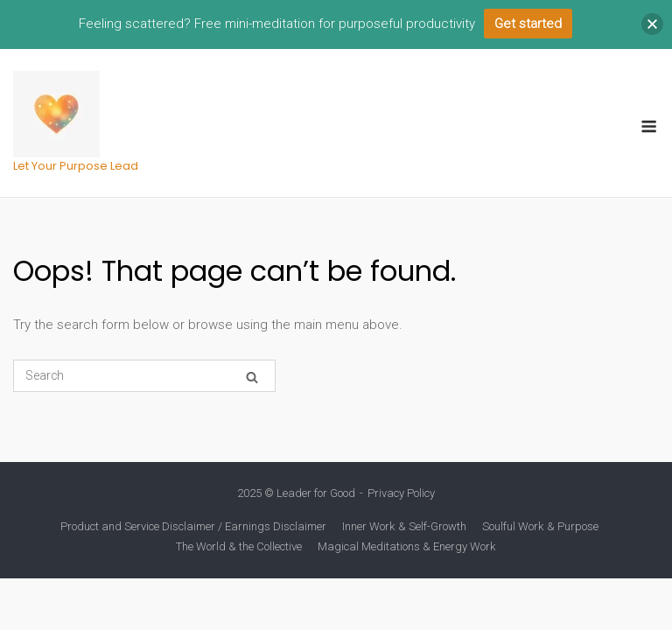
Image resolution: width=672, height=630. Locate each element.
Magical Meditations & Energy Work (407, 546)
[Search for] (144, 376)
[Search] (252, 377)
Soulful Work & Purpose (540, 526)
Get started (528, 24)
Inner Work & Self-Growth (404, 526)
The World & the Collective (239, 546)
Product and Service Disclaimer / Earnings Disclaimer (193, 526)
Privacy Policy (401, 493)
